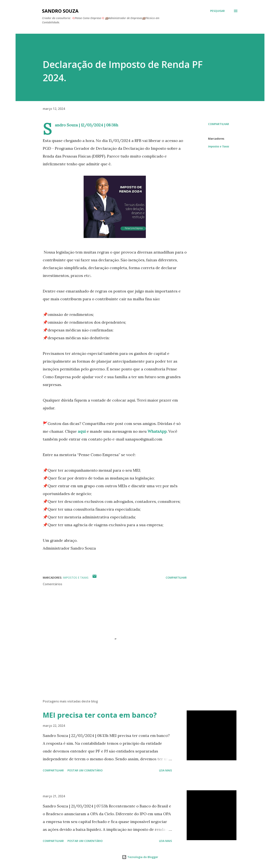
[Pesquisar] (217, 11)
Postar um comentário (85, 770)
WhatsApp (157, 431)
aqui (81, 431)
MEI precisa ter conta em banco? (100, 715)
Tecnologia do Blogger (140, 857)
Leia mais (165, 770)
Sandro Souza (60, 11)
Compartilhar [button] (219, 124)
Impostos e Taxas (219, 146)
